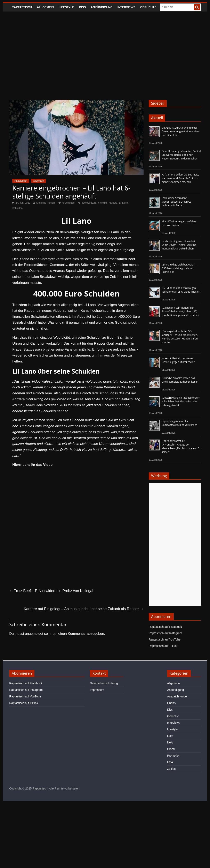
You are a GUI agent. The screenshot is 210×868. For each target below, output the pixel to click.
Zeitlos (171, 769)
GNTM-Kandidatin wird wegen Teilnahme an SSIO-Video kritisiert (181, 290)
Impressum (97, 690)
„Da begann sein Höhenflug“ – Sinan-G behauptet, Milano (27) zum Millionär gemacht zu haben (180, 311)
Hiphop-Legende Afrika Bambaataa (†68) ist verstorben (179, 423)
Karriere (113, 203)
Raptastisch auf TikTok (163, 646)
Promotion (174, 756)
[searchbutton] (197, 7)
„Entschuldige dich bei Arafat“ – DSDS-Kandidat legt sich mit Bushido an (179, 268)
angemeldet (34, 634)
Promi (171, 749)
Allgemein (45, 7)
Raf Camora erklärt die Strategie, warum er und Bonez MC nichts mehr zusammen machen (180, 178)
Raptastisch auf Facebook (165, 627)
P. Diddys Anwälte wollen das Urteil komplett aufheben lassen (180, 380)
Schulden (17, 208)
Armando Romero (46, 203)
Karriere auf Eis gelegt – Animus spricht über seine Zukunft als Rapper (84, 609)
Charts (171, 703)
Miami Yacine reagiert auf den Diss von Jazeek (179, 223)
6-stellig (102, 203)
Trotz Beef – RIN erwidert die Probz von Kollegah (52, 591)
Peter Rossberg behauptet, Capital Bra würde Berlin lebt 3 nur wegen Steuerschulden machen (181, 155)
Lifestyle (66, 7)
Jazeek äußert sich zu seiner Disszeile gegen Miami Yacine (178, 360)
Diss (83, 7)
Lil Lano (123, 203)
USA (170, 762)
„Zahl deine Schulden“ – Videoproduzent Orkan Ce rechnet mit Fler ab (176, 202)
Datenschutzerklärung (104, 683)
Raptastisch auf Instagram (165, 633)
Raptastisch (22, 7)
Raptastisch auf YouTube (165, 639)
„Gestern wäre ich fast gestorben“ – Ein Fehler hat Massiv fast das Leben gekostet (181, 401)
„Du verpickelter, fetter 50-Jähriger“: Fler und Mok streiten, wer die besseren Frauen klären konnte (180, 337)
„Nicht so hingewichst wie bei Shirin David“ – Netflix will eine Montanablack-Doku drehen (179, 245)
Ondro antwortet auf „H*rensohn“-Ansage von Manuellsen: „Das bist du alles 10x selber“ (181, 446)
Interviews (126, 7)
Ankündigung (102, 7)
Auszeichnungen (178, 696)
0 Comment (67, 203)
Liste (170, 736)
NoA (170, 742)
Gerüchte (148, 7)
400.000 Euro (89, 203)
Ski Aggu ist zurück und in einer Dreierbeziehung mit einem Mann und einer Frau (181, 131)
